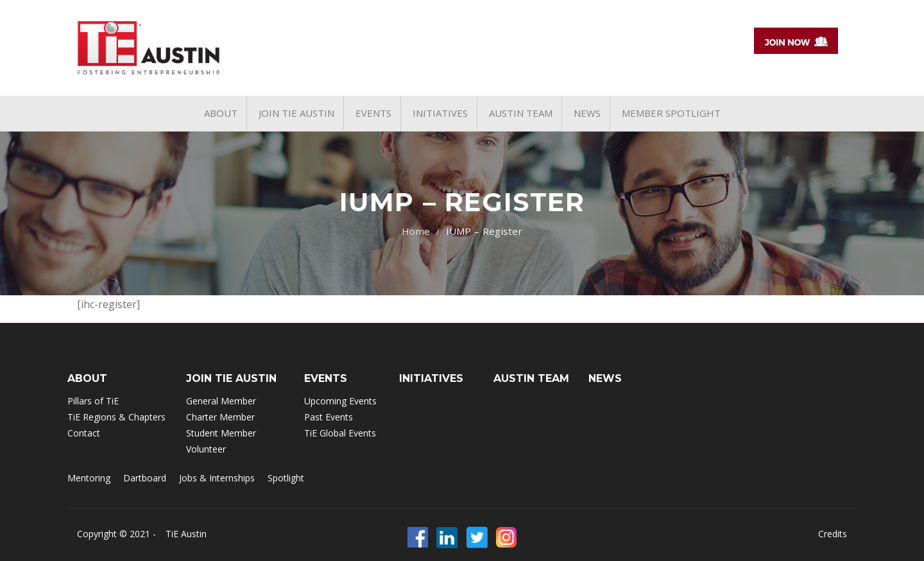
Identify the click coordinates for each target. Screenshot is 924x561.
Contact (84, 433)
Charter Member (220, 417)
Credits (833, 534)
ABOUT (87, 378)
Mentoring (89, 478)
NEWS (605, 378)
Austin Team (531, 378)
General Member (221, 401)
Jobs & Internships (217, 478)
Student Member (221, 433)
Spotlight (286, 478)
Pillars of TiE (93, 401)
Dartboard (145, 478)
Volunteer (206, 449)
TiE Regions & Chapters (116, 417)
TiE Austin (186, 534)
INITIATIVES (431, 378)
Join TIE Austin (231, 378)
